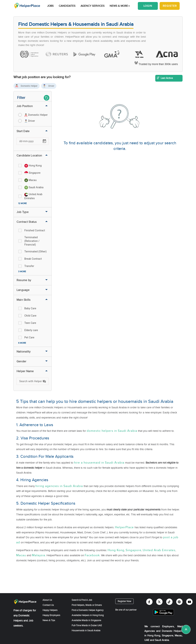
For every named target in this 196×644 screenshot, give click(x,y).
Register (170, 6)
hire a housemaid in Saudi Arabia (99, 463)
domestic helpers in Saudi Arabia (112, 431)
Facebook (92, 555)
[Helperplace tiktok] (169, 602)
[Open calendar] (44, 141)
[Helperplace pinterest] (179, 602)
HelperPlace (124, 527)
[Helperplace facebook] (149, 602)
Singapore (134, 550)
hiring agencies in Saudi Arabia (59, 486)
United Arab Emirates (159, 550)
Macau (21, 555)
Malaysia (39, 555)
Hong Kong (116, 550)
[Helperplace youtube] (189, 602)
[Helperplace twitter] (159, 602)
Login (148, 6)
